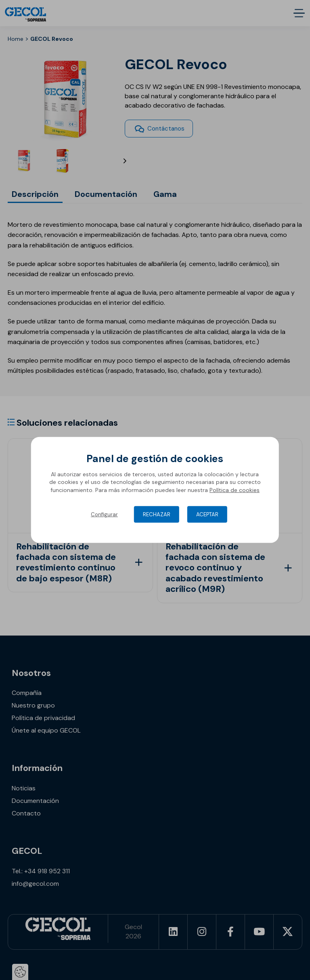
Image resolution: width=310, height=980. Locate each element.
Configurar (104, 514)
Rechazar (157, 514)
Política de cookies (235, 490)
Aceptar (207, 514)
